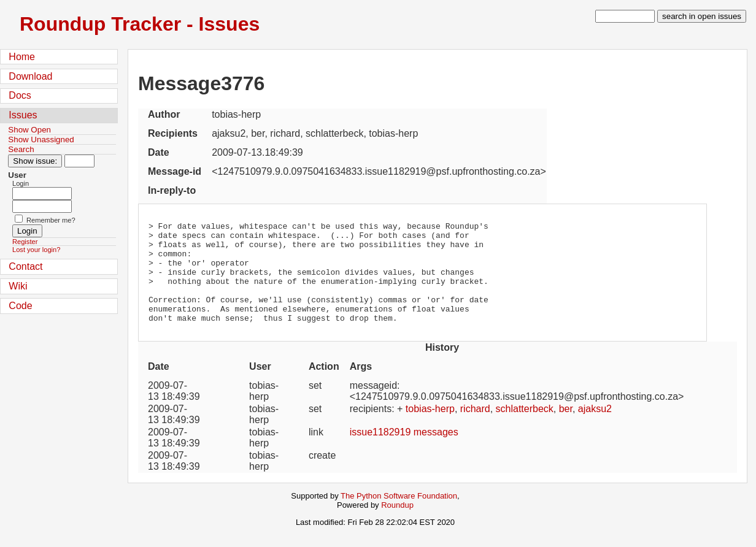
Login (21, 183)
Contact (25, 266)
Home (22, 57)
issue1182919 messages (404, 452)
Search (21, 149)
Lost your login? (36, 250)
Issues (23, 115)
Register (25, 242)
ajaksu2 (595, 429)
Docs (20, 95)
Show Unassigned (41, 140)
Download (30, 76)
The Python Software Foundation (399, 516)
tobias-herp (430, 429)
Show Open (29, 130)
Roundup (397, 525)
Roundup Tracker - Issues (140, 24)
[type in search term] (625, 16)
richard (475, 429)
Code (20, 306)
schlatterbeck (525, 429)
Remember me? (51, 220)
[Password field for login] (42, 206)
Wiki (18, 286)
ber (566, 429)
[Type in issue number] (79, 161)
